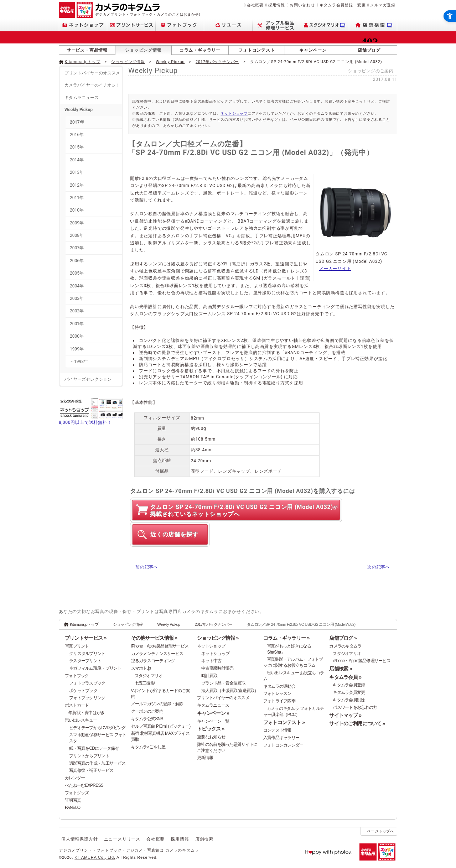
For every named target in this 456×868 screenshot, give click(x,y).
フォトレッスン (277, 693)
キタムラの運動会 (279, 686)
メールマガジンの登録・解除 (157, 704)
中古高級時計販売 (217, 668)
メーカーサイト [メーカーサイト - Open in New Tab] (335, 269)
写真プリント (77, 646)
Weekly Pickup (170, 62)
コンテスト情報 (277, 730)
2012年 (77, 185)
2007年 (77, 248)
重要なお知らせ (211, 737)
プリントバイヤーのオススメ (92, 73)
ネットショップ (234, 113)
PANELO (72, 807)
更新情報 (205, 758)
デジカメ (134, 850)
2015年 (77, 147)
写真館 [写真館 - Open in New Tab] (153, 850)
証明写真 (73, 800)
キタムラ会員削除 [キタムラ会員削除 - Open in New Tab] (349, 700)
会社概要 (255, 5)
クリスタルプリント (87, 654)
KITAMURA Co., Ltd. (95, 857)
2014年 (77, 160)
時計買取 (209, 676)
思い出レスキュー (81, 720)
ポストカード (77, 705)
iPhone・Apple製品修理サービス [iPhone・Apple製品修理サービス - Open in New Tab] (362, 661)
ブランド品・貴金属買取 (223, 683)
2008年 (77, 235)
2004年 (77, 286)
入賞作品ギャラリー (281, 738)
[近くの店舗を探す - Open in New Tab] (170, 534)
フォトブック (77, 676)
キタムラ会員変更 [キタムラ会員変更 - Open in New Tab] (349, 692)
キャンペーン (313, 50)
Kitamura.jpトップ (83, 62)
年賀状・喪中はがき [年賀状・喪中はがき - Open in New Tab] (87, 713)
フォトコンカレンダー (283, 745)
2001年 (77, 324)
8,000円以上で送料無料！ (85, 422)
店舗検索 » (340, 669)
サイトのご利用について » (357, 723)
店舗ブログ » (343, 638)
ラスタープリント (85, 661)
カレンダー (75, 778)
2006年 (77, 261)
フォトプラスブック (87, 683)
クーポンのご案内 (147, 711)
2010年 (77, 210)
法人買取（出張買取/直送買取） (230, 691)
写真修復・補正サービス (91, 770)
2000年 (77, 336)
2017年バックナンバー (217, 62)
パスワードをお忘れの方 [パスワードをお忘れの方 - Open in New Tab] (355, 707)
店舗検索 (204, 839)
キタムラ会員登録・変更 (343, 5)
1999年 (77, 349)
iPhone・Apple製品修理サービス (160, 646)
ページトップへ (380, 831)
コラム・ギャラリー (200, 50)
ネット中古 (211, 661)
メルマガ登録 (383, 5)
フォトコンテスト (256, 50)
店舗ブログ (369, 50)
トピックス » (211, 729)
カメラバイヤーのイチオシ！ (92, 85)
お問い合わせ (302, 5)
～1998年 (79, 362)
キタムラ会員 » (345, 677)
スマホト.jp (141, 668)
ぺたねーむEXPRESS (84, 785)
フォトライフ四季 (279, 701)
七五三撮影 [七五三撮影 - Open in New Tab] (145, 683)
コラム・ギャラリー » (286, 638)
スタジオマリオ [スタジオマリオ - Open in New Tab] (149, 676)
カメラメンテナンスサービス (157, 654)
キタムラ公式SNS (147, 719)
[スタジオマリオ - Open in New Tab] (325, 25)
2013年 (77, 172)
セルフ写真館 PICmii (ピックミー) (161, 726)
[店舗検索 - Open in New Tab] (373, 25)
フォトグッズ (77, 793)
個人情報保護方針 (79, 839)
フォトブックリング (87, 698)
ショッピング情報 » (218, 638)
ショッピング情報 (143, 50)
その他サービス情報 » (154, 638)
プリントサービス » (85, 638)
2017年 (77, 122)
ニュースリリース (122, 839)
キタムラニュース (82, 98)
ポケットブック (83, 691)
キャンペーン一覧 (213, 721)
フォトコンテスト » (284, 722)
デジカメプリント (76, 850)
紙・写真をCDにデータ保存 (94, 748)
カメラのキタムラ (345, 646)
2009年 (77, 223)
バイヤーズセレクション (88, 379)
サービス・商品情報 (87, 50)
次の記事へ (379, 567)
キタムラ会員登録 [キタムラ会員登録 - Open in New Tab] (349, 685)
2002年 (77, 311)
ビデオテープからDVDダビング (97, 728)
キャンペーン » (213, 713)
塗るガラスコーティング (153, 661)
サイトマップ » (345, 715)
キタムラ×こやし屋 (148, 747)
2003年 (77, 298)
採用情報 (277, 5)
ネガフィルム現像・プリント (95, 668)
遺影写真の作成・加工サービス (97, 763)
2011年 (77, 198)
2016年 (77, 135)
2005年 (77, 273)
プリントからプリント (89, 756)
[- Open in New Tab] (382, 61)
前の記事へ (147, 567)
